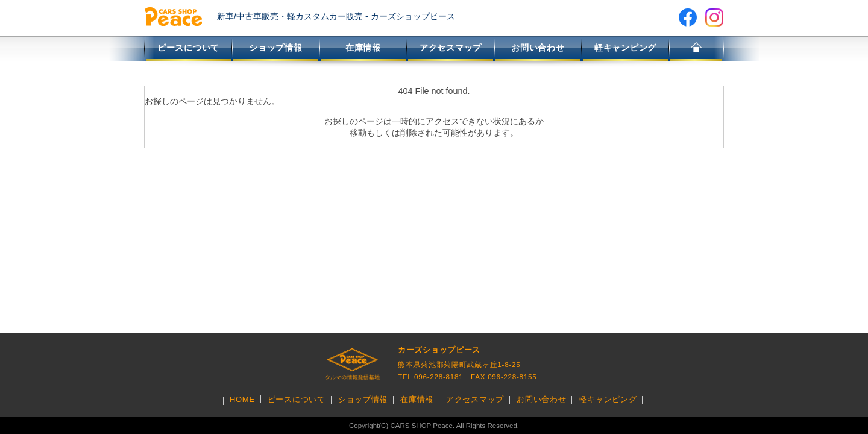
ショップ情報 (275, 48)
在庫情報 (363, 48)
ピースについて (188, 48)
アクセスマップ (451, 48)
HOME (696, 49)
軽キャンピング (625, 48)
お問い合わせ (538, 48)
